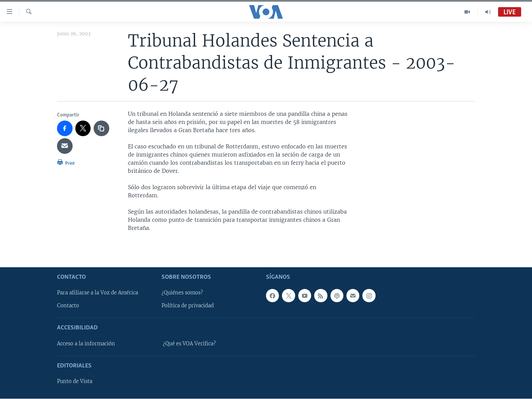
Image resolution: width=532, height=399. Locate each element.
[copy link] (101, 128)
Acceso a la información (86, 344)
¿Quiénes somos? (182, 293)
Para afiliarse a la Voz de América (98, 293)
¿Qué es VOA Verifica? (189, 344)
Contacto (68, 306)
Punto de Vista (75, 382)
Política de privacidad (188, 306)
